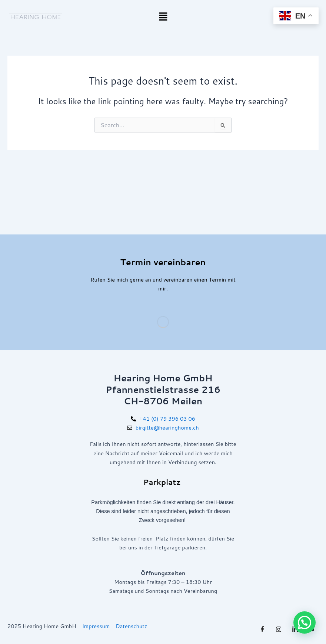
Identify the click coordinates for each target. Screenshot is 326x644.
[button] (163, 17)
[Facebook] (262, 629)
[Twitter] (279, 629)
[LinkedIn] (295, 629)
